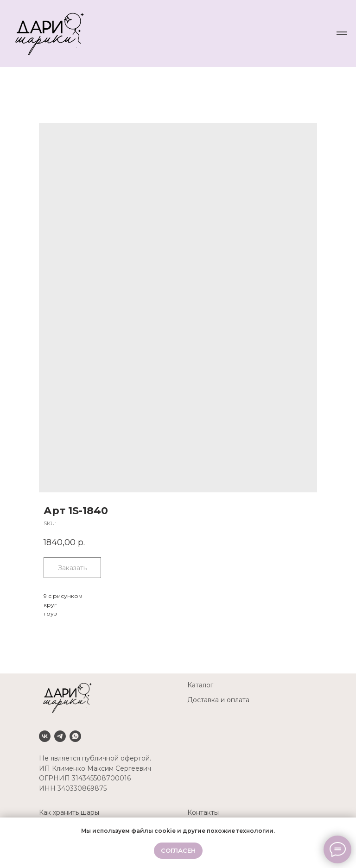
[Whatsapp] (75, 736)
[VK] (45, 736)
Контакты (203, 812)
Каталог (200, 685)
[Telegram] (60, 736)
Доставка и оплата (218, 700)
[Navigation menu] (342, 33)
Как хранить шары (69, 812)
